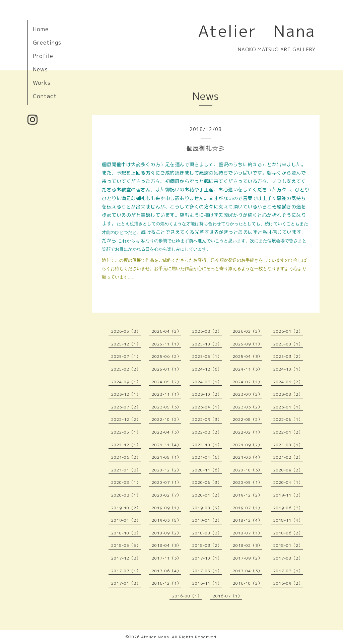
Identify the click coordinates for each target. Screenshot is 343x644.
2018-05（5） (126, 545)
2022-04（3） (166, 432)
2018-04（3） (166, 545)
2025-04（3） (248, 356)
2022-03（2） (207, 432)
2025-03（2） (288, 356)
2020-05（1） (248, 482)
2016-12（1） (166, 583)
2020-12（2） (166, 470)
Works (42, 83)
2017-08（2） (288, 558)
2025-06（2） (166, 356)
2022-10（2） (166, 419)
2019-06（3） (288, 508)
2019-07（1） (248, 508)
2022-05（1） (126, 432)
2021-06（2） (126, 457)
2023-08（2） (288, 394)
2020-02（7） (166, 495)
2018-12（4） (248, 520)
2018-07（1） (248, 533)
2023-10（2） (207, 394)
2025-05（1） (207, 356)
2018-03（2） (207, 545)
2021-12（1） (126, 445)
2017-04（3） (248, 571)
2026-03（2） (207, 331)
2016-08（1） (187, 596)
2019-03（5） (166, 520)
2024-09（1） (126, 382)
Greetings (47, 43)
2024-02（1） (248, 382)
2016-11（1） (207, 583)
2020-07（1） (166, 482)
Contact (45, 96)
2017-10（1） (207, 558)
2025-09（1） (248, 344)
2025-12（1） (126, 344)
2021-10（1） (207, 445)
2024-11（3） (248, 369)
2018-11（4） (288, 520)
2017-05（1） (207, 571)
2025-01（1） (166, 369)
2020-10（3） (248, 470)
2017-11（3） (166, 558)
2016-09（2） (288, 583)
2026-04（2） (166, 331)
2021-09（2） (248, 445)
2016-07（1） (227, 596)
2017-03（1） (288, 571)
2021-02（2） (288, 457)
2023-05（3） (166, 407)
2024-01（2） (288, 382)
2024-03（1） (207, 382)
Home (41, 29)
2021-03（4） (248, 457)
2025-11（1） (166, 344)
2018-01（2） (288, 545)
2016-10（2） (248, 583)
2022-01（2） (288, 432)
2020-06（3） (207, 482)
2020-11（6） (207, 470)
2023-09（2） (248, 394)
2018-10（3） (126, 533)
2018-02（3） (248, 545)
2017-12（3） (126, 558)
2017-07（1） (126, 571)
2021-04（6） (207, 457)
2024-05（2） (166, 382)
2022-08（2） (248, 419)
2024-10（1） (288, 369)
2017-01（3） (126, 583)
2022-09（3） (207, 419)
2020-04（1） (288, 482)
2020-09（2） (288, 470)
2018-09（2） (166, 533)
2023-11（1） (166, 394)
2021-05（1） (166, 457)
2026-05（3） (126, 331)
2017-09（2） (248, 558)
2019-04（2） (126, 520)
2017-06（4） (166, 571)
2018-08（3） (207, 533)
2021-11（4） (166, 445)
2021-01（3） (126, 470)
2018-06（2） (288, 533)
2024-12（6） (207, 369)
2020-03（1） (126, 495)
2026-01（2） (288, 331)
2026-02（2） (248, 331)
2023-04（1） (207, 407)
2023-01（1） (288, 407)
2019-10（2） (126, 508)
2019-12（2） (248, 495)
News (40, 69)
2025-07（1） (126, 356)
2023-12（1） (126, 394)
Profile (43, 56)
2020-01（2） (207, 495)
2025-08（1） (288, 344)
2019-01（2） (207, 520)
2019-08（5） (207, 508)
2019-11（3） (288, 495)
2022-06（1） (288, 419)
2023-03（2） (248, 407)
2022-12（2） (126, 419)
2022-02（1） (248, 432)
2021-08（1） (288, 445)
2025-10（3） (207, 344)
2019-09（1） (166, 508)
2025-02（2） (126, 369)
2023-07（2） (126, 407)
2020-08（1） (126, 482)
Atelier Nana (257, 31)
